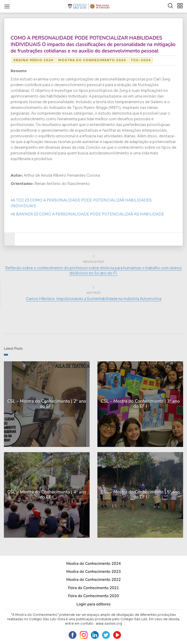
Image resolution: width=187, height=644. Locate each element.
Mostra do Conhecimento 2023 (94, 572)
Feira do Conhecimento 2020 (94, 596)
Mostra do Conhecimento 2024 (92, 60)
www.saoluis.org (109, 623)
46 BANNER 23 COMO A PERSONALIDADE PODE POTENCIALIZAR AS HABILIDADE (87, 214)
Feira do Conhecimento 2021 (94, 588)
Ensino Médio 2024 (33, 60)
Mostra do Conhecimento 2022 (94, 580)
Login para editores (94, 604)
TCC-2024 (141, 60)
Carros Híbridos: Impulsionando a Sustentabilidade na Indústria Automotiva (94, 299)
